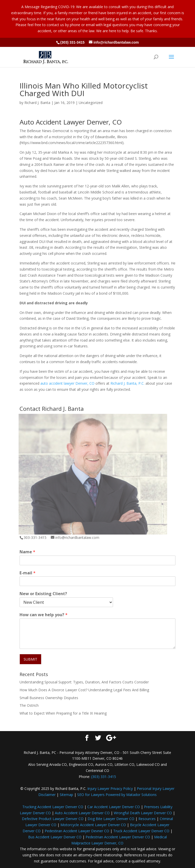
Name (27, 552)
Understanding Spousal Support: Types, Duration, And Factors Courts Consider (84, 682)
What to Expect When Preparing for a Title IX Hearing (63, 713)
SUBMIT (30, 659)
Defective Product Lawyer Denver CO (53, 819)
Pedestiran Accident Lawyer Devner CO (77, 831)
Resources (147, 819)
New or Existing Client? (43, 594)
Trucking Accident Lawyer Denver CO (53, 807)
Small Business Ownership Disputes (49, 698)
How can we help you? (44, 615)
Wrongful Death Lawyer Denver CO (143, 813)
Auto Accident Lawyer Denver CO (82, 813)
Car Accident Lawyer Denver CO (114, 807)
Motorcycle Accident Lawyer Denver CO (93, 825)
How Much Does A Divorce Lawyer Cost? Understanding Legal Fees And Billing (84, 690)
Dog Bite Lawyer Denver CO (111, 819)
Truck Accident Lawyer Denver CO (141, 831)
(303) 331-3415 (72, 42)
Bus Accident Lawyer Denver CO (55, 837)
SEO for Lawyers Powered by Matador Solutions (117, 795)
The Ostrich (29, 705)
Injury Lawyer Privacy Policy (110, 789)
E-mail (28, 573)
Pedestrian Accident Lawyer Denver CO (118, 837)
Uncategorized (91, 103)
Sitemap (66, 795)
